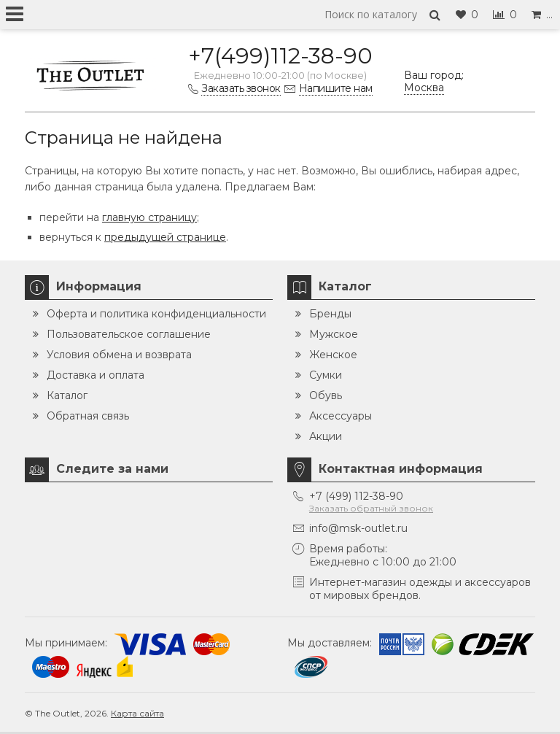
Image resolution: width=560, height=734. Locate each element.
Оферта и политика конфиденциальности (156, 314)
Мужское (334, 334)
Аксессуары (341, 416)
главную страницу (149, 217)
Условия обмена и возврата (119, 355)
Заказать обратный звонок (371, 508)
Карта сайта (137, 713)
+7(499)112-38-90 (280, 56)
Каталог (67, 395)
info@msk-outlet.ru (358, 528)
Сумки (326, 375)
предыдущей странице (165, 237)
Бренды (330, 314)
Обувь (326, 395)
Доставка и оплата (96, 375)
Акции (326, 436)
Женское (333, 355)
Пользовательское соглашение (129, 334)
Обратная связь (88, 416)
